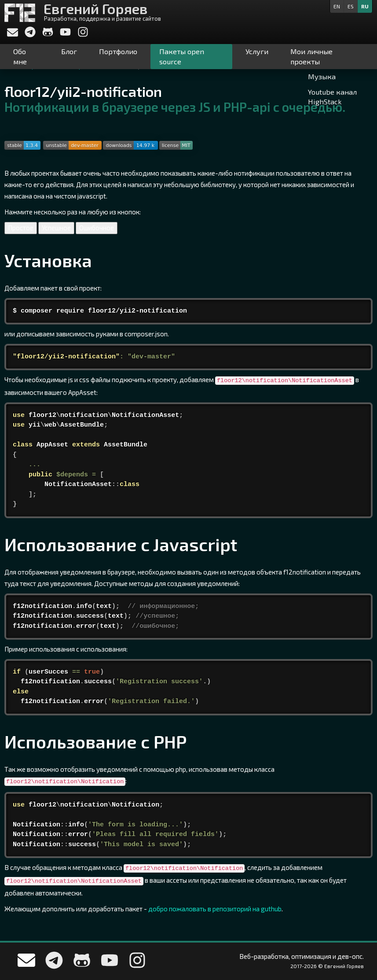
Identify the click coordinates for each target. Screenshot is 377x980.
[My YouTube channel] (66, 35)
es (351, 6)
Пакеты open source (182, 56)
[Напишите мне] (13, 33)
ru (365, 6)
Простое (21, 228)
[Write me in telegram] (31, 35)
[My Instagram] (83, 35)
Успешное (56, 228)
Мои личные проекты (311, 56)
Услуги (257, 51)
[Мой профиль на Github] (48, 35)
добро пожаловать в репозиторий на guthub (215, 909)
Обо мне (20, 56)
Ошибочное (97, 228)
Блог (69, 51)
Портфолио (118, 51)
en (337, 6)
